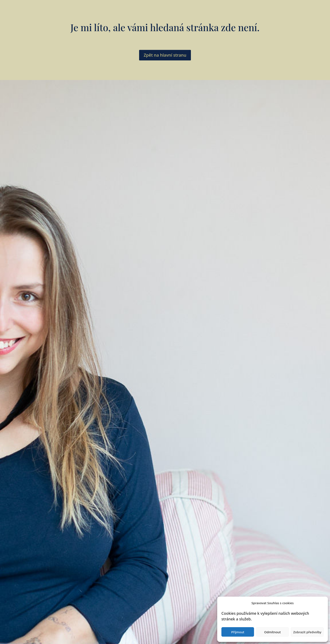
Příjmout (238, 632)
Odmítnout (272, 632)
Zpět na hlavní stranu (165, 55)
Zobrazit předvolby (307, 632)
